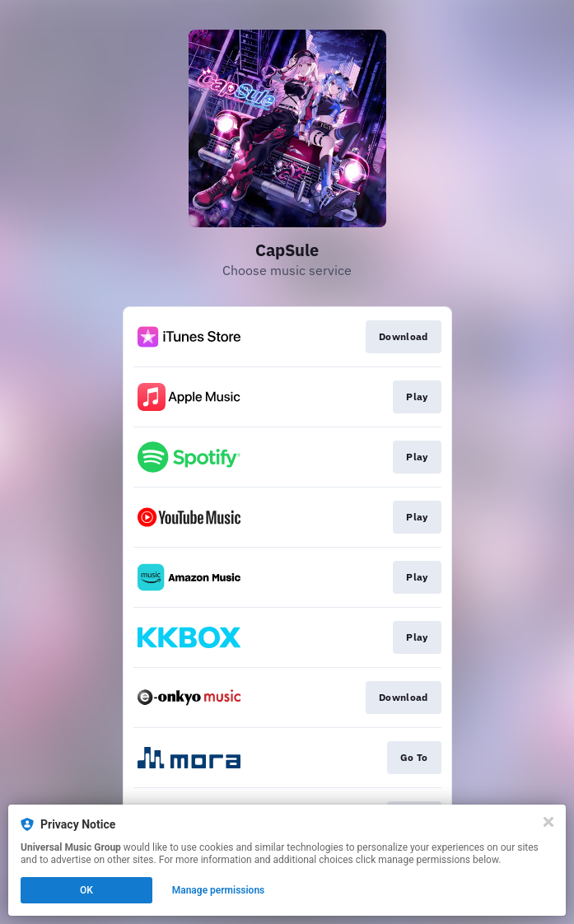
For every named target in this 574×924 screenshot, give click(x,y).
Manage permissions (219, 890)
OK (86, 890)
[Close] (548, 822)
